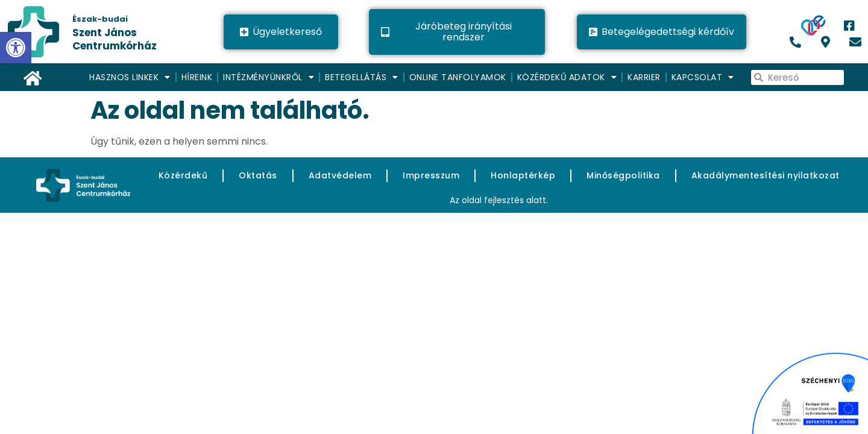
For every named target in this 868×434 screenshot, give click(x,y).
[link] (101, 32)
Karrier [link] (644, 77)
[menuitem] (131, 77)
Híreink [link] (197, 77)
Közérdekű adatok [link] (567, 77)
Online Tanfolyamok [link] (458, 77)
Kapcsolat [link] (703, 77)
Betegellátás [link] (362, 77)
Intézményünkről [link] (269, 77)
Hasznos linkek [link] (130, 77)
